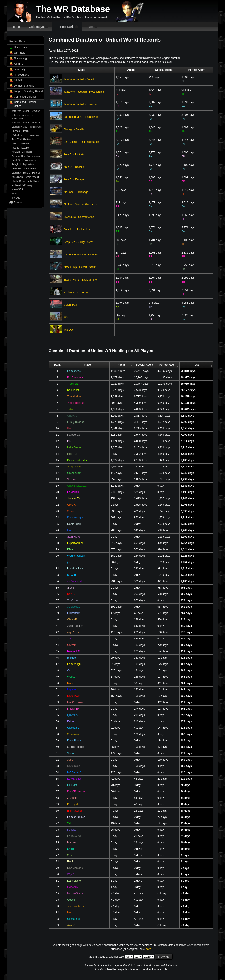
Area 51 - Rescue (20, 144)
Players (18, 203)
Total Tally (20, 69)
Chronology (21, 58)
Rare (90, 27)
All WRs (19, 80)
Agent (121, 365)
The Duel (16, 198)
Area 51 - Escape (20, 148)
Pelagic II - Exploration (23, 164)
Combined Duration (25, 97)
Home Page (21, 47)
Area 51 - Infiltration (21, 139)
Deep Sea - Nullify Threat (24, 169)
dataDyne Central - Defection (26, 111)
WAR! (15, 194)
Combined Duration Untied (25, 104)
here (148, 949)
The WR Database (73, 9)
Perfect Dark (65, 27)
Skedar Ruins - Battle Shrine (25, 181)
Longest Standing (24, 86)
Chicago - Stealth (20, 131)
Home (16, 27)
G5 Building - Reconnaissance (26, 135)
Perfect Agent (168, 365)
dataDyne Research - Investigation (22, 117)
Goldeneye (36, 27)
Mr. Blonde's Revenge (22, 185)
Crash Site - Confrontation (24, 160)
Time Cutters (21, 75)
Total (196, 365)
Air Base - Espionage (22, 152)
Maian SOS (17, 189)
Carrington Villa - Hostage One (27, 127)
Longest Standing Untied (28, 91)
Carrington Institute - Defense (26, 173)
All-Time (19, 64)
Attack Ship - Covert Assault (25, 177)
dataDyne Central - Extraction (26, 123)
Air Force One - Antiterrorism (26, 156)
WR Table (20, 53)
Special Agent (144, 365)
